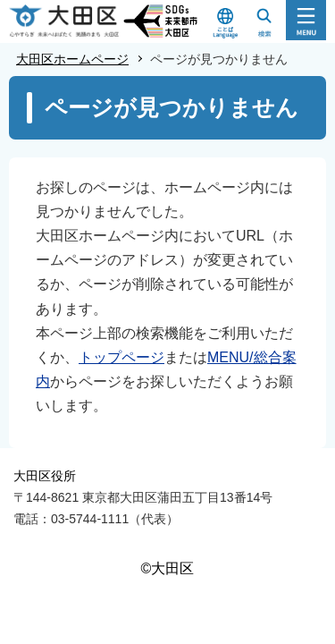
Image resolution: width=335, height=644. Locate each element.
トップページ (121, 357)
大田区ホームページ (72, 59)
